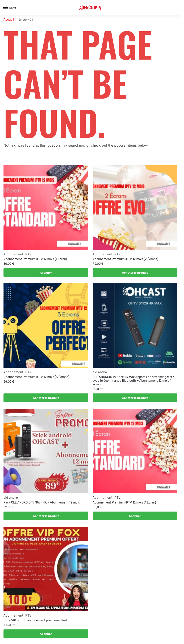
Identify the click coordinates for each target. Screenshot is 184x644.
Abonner (46, 273)
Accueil (9, 20)
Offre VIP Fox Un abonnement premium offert (35, 620)
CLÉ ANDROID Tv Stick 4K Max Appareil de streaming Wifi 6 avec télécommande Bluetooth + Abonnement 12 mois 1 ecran (134, 381)
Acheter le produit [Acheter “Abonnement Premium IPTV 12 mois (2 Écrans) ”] (135, 273)
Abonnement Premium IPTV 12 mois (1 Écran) (35, 259)
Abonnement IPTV (18, 254)
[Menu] (10, 8)
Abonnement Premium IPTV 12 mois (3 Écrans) (36, 377)
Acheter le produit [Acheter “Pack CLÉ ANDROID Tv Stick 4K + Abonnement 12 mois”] (46, 516)
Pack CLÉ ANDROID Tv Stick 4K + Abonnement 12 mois (42, 503)
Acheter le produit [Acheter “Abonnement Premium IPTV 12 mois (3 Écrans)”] (46, 398)
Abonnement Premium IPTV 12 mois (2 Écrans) (126, 259)
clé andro (100, 372)
